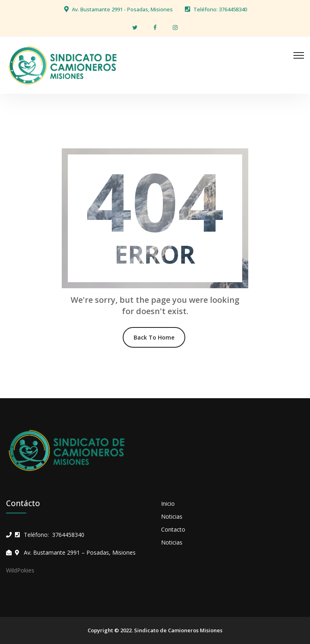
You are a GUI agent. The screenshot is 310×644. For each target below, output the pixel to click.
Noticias (172, 516)
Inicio (168, 504)
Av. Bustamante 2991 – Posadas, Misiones (80, 552)
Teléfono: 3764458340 (220, 9)
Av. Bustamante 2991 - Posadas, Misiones (122, 9)
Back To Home (154, 337)
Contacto (173, 529)
